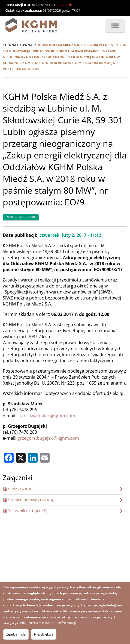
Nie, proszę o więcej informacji (48, 623)
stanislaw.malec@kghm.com (46, 416)
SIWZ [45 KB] (20, 489)
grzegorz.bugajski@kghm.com (48, 438)
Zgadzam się (16, 634)
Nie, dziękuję (44, 634)
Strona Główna (18, 45)
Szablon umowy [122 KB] (31, 500)
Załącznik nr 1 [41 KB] (28, 511)
